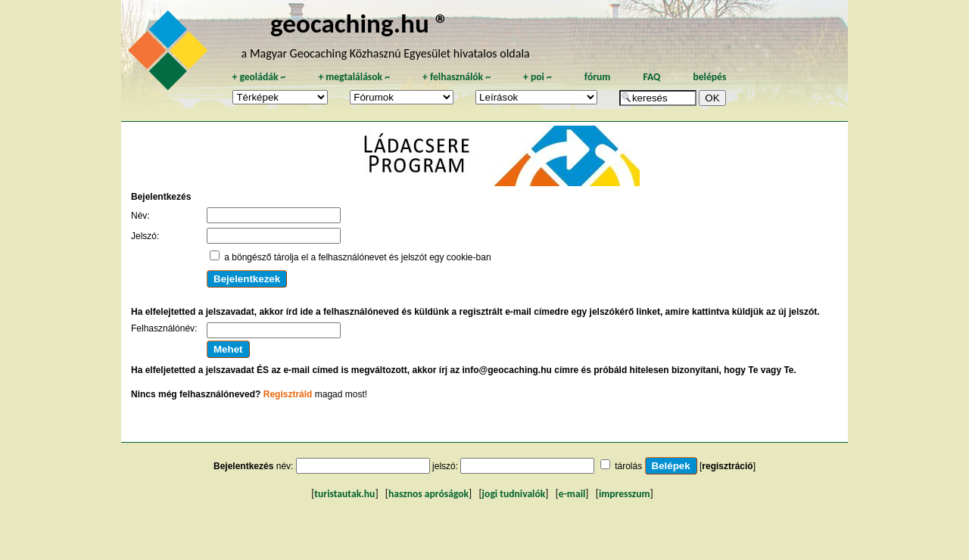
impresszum (625, 494)
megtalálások (354, 77)
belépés (709, 77)
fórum (598, 77)
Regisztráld (288, 394)
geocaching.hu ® (360, 23)
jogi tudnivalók (514, 494)
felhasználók (456, 77)
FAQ (651, 77)
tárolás (628, 466)
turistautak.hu (344, 494)
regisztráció (727, 466)
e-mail (572, 494)
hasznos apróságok (428, 494)
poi (537, 77)
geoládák (259, 77)
